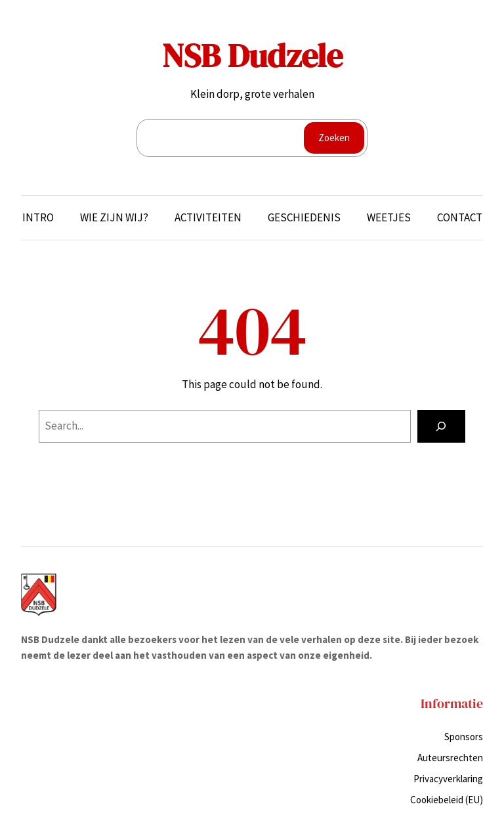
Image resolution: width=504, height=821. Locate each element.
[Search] (441, 427)
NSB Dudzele (252, 55)
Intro (38, 217)
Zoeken (334, 138)
